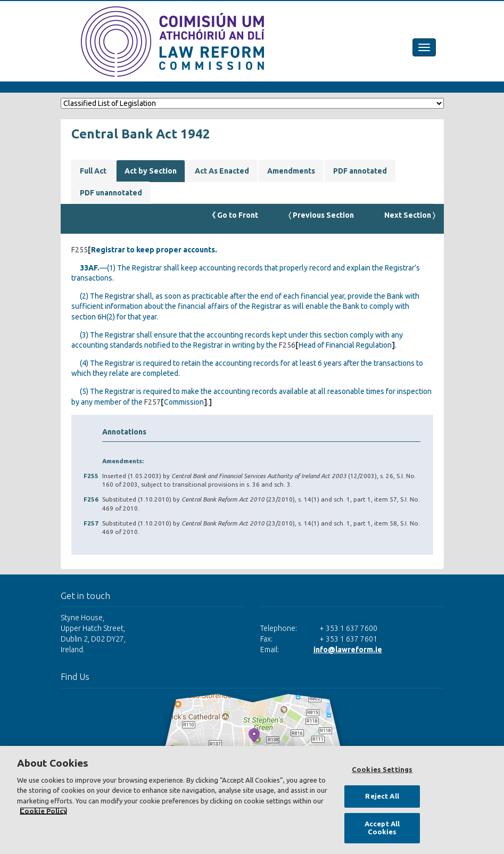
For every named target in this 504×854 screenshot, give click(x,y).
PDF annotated (360, 171)
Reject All (382, 796)
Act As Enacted (222, 171)
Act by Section (151, 171)
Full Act (93, 171)
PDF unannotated (111, 193)
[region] (252, 800)
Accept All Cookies (382, 828)
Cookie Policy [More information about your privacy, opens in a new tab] (43, 811)
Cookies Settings (382, 769)
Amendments (291, 171)
